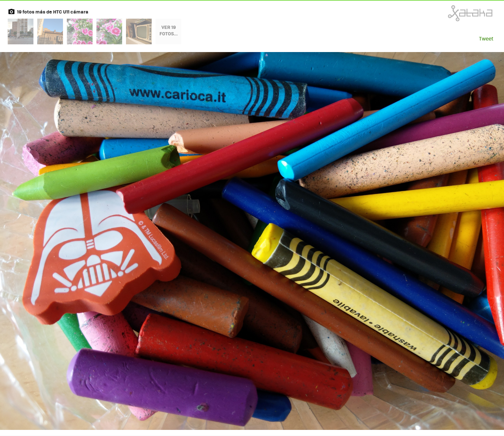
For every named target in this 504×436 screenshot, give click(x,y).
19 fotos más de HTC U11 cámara (53, 12)
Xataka (456, 13)
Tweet (486, 38)
